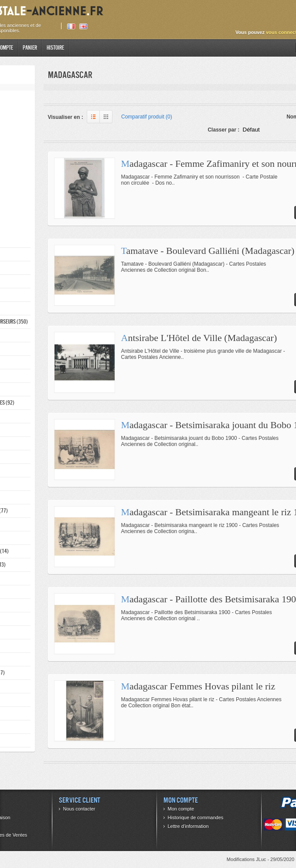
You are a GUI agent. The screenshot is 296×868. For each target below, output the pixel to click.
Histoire (55, 48)
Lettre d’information (188, 826)
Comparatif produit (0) (147, 117)
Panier (30, 48)
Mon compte (181, 809)
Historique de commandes (196, 817)
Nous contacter (79, 809)
